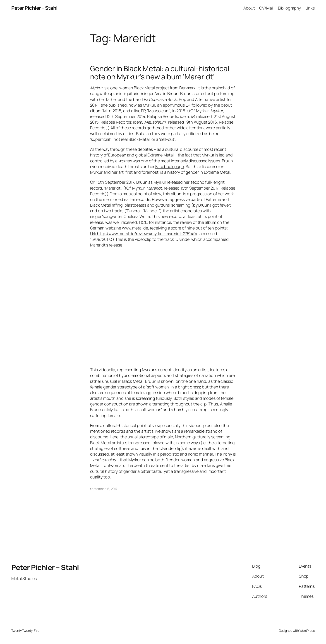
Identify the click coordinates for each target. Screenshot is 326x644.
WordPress (307, 631)
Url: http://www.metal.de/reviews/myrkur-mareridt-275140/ (144, 234)
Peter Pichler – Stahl (34, 8)
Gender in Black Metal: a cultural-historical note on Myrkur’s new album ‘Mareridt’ (160, 73)
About (249, 8)
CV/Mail (266, 8)
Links (310, 8)
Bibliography (290, 8)
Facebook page (170, 166)
